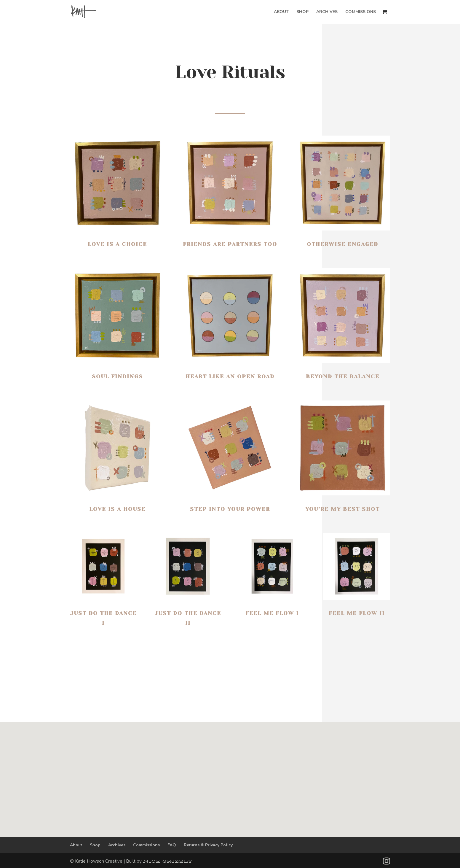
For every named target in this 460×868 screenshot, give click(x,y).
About (76, 845)
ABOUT (281, 12)
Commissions (146, 845)
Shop (95, 845)
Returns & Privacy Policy (208, 845)
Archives (117, 845)
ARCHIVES (327, 12)
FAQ (172, 845)
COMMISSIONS (361, 12)
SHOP (302, 12)
